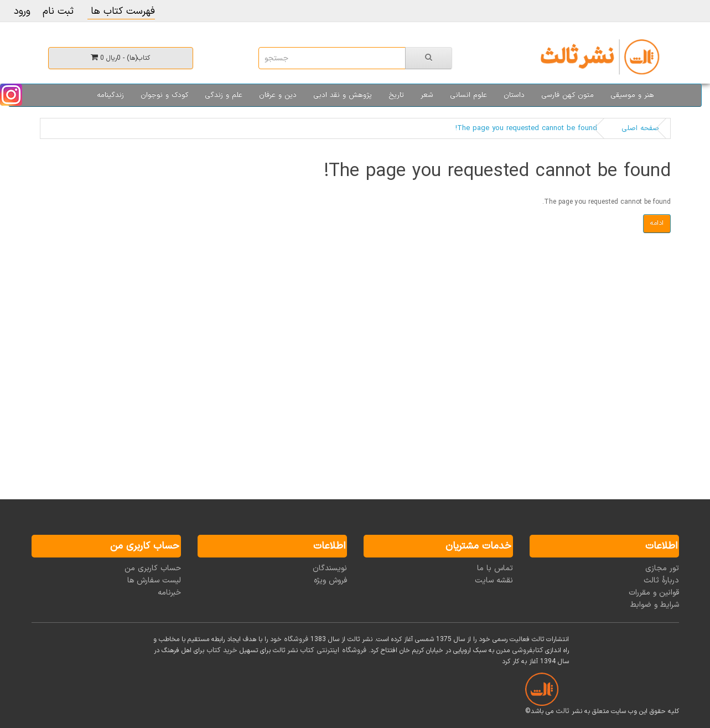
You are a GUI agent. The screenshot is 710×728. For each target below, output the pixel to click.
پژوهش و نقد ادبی (343, 95)
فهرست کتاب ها (121, 11)
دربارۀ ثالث (661, 580)
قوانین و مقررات (654, 593)
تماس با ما (495, 568)
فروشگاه (296, 639)
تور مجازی (662, 568)
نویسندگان (330, 568)
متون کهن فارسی (568, 95)
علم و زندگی (224, 95)
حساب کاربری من (153, 568)
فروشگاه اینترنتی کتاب (333, 650)
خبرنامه (169, 593)
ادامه (657, 223)
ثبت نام (58, 11)
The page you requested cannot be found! (526, 128)
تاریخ (396, 95)
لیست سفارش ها (154, 580)
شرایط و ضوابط (655, 605)
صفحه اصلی (640, 128)
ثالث (563, 711)
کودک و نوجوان (164, 95)
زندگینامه (110, 95)
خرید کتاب (222, 650)
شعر (427, 95)
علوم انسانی (468, 95)
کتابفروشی (527, 650)
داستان (514, 95)
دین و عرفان (278, 95)
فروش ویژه (330, 580)
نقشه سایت (494, 580)
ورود (22, 11)
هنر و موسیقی (632, 95)
